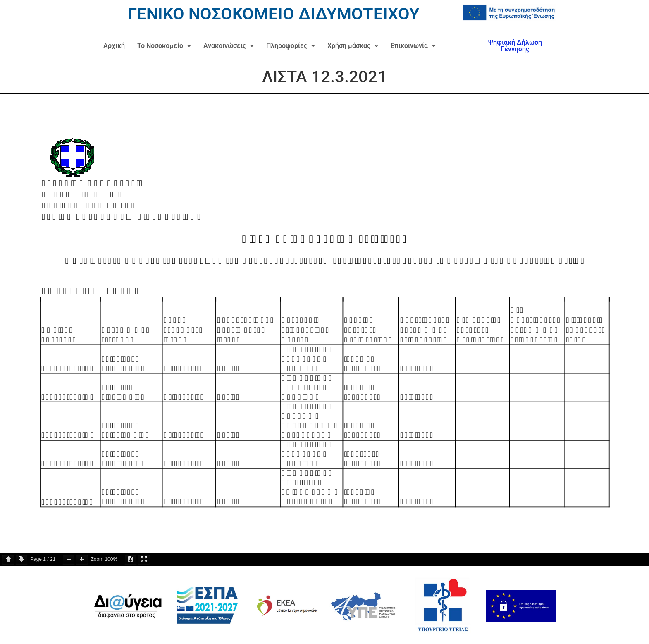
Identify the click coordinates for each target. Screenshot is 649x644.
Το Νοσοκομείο (164, 46)
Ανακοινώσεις (229, 46)
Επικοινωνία (413, 46)
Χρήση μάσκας (353, 46)
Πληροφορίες (291, 46)
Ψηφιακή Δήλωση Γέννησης (515, 46)
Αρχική (114, 46)
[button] (164, 46)
